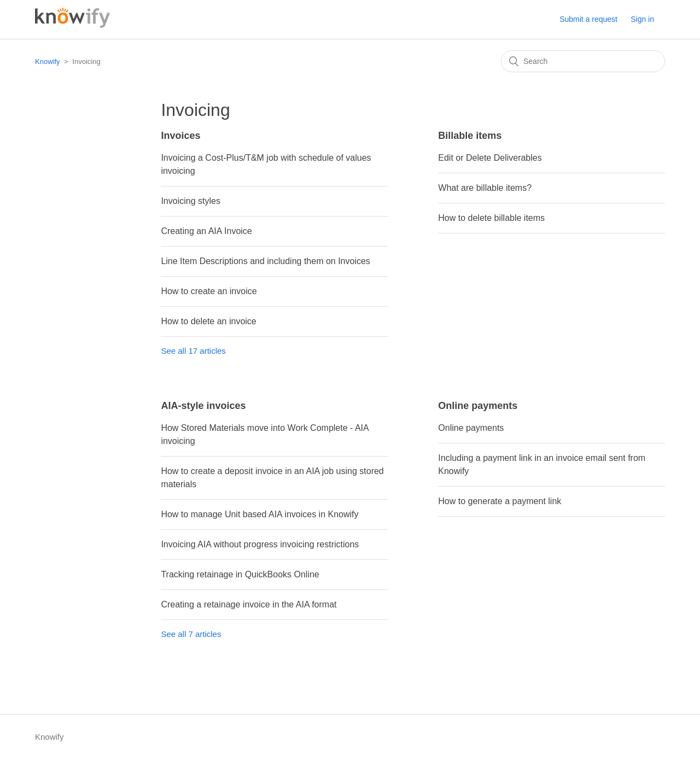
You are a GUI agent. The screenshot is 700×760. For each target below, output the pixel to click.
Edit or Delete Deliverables (490, 158)
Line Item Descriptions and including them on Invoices (265, 261)
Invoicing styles (191, 201)
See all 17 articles (193, 351)
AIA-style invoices (203, 406)
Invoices (180, 136)
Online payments (478, 406)
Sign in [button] (642, 19)
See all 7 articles (191, 634)
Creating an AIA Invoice (206, 231)
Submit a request (588, 19)
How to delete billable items (491, 218)
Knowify (48, 62)
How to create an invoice (209, 291)
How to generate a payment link (500, 501)
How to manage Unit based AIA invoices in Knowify (259, 514)
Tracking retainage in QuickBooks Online (240, 574)
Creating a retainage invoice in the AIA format (249, 604)
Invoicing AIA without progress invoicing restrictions (260, 544)
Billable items (470, 136)
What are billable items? (485, 188)
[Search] (583, 61)
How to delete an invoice (208, 321)
